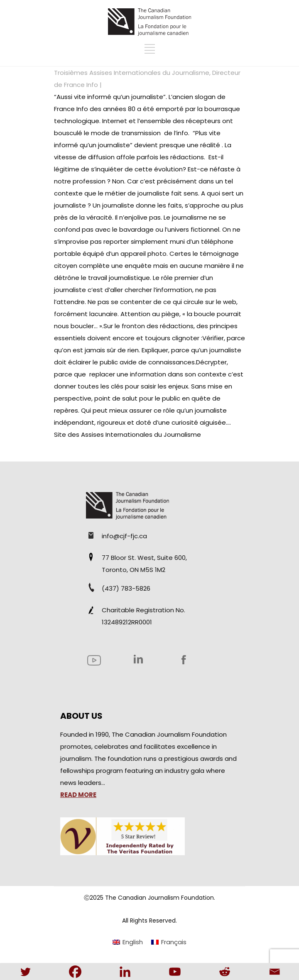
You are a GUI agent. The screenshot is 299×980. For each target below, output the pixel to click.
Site (60, 434)
